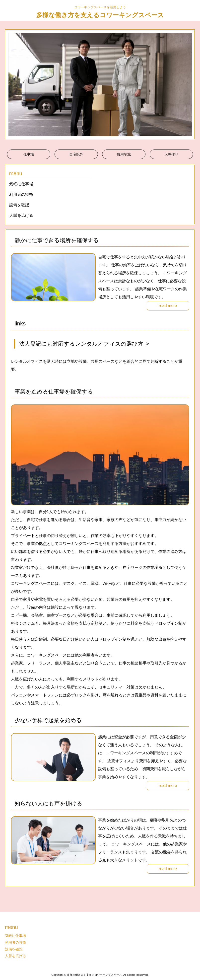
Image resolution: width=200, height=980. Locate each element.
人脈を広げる (21, 215)
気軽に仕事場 (21, 184)
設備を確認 (19, 205)
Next (189, 84)
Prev (11, 84)
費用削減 (124, 154)
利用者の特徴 (21, 194)
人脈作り (171, 154)
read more (168, 306)
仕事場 (29, 154)
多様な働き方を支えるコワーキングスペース (100, 15)
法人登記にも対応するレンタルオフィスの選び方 (81, 344)
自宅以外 (76, 154)
